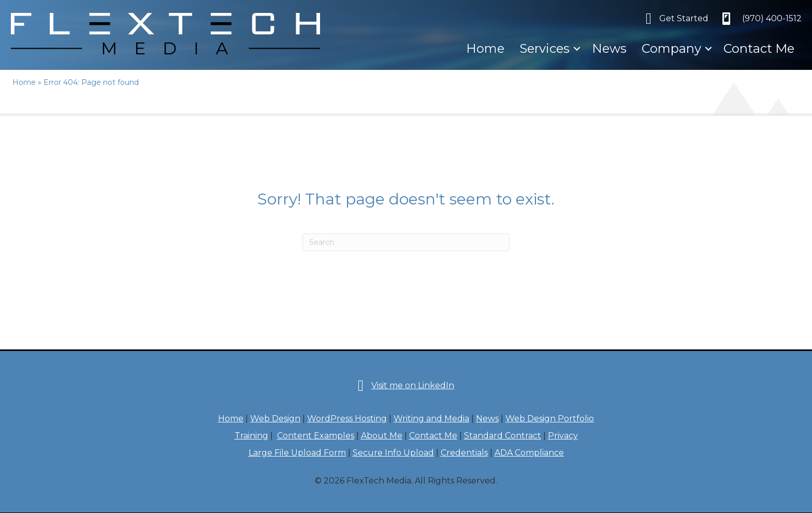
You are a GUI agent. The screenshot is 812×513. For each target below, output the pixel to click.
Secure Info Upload (393, 453)
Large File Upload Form (297, 453)
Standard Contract (503, 436)
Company (671, 48)
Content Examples (316, 436)
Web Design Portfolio (550, 419)
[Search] (406, 242)
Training (251, 436)
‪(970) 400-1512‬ (772, 18)
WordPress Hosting (347, 419)
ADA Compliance (529, 453)
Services (545, 48)
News (609, 48)
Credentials (464, 453)
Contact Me (759, 48)
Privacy (563, 436)
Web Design (275, 419)
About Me (382, 436)
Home (485, 48)
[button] (577, 49)
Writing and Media (431, 419)
